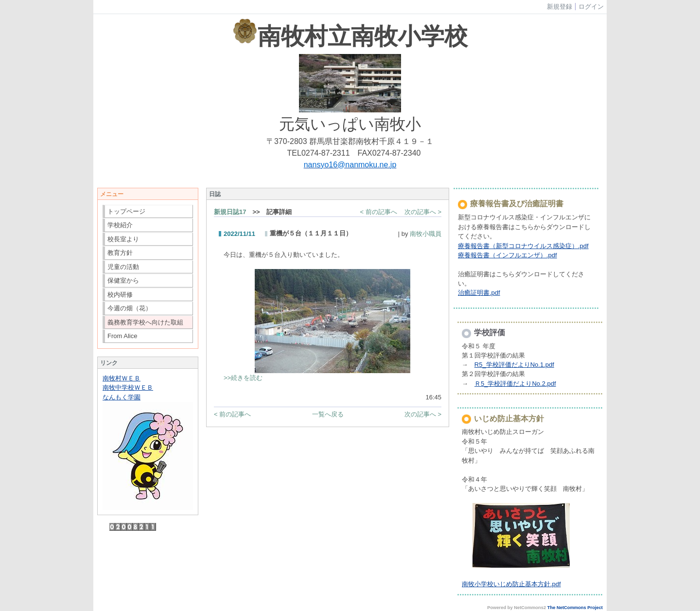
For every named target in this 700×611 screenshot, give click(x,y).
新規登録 (560, 7)
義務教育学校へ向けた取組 (145, 322)
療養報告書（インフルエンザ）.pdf (507, 255)
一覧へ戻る (328, 414)
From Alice (122, 336)
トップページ (126, 211)
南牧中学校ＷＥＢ (128, 387)
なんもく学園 (122, 397)
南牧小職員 (426, 234)
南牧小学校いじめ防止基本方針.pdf (511, 584)
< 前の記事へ (379, 212)
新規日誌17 (230, 212)
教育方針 (120, 253)
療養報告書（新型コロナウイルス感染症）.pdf (523, 246)
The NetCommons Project (575, 608)
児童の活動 (123, 267)
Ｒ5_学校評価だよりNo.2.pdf (515, 384)
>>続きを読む (243, 378)
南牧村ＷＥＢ (122, 378)
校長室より (123, 239)
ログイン (591, 7)
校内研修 (120, 295)
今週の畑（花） (130, 308)
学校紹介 (120, 225)
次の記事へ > (423, 212)
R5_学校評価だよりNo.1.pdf (514, 365)
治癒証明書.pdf (479, 293)
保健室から (123, 280)
